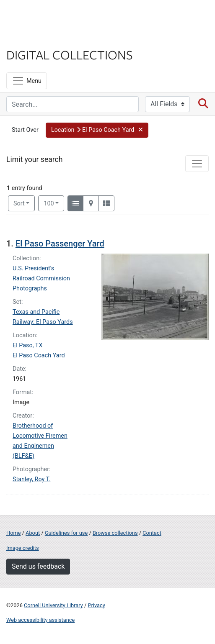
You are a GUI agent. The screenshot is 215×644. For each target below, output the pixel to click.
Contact (152, 533)
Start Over (25, 130)
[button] (97, 130)
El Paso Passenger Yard (60, 244)
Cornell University (48, 16)
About (33, 533)
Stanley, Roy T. (31, 479)
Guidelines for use (66, 533)
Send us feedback (38, 566)
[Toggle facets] (197, 164)
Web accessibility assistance (40, 620)
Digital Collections (70, 54)
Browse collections (115, 533)
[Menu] (27, 81)
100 (54, 203)
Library (31, 38)
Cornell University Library (53, 605)
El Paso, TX (27, 345)
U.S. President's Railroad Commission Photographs (41, 278)
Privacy (96, 605)
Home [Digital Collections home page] (13, 533)
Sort (19, 204)
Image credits (23, 548)
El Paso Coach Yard (39, 355)
